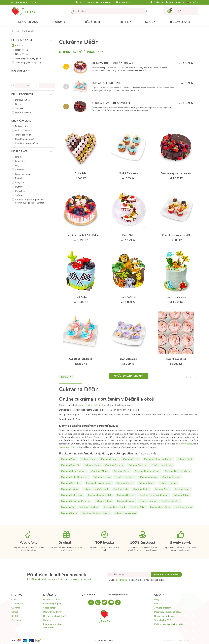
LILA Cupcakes (128, 359)
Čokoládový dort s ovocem (111, 103)
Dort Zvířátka (128, 297)
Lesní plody (21, 161)
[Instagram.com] (98, 602)
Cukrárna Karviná (125, 483)
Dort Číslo (128, 235)
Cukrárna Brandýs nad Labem (154, 495)
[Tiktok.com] (118, 602)
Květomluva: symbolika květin (169, 624)
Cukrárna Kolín (137, 507)
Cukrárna (16, 608)
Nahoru (66, 377)
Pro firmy (124, 22)
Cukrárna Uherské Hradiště (96, 513)
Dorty (18, 104)
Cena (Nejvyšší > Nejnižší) (28, 63)
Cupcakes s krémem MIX (176, 235)
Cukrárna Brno (89, 459)
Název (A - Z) (22, 50)
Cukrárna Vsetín (122, 471)
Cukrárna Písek (185, 459)
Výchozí (19, 46)
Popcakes (20, 191)
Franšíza (158, 604)
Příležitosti (94, 22)
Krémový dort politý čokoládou (114, 63)
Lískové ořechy (23, 174)
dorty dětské (186, 444)
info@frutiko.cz (124, 2)
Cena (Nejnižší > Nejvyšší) (28, 58)
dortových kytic (93, 405)
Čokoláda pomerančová (27, 143)
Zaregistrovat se (175, 2)
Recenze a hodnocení (165, 616)
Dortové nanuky (23, 113)
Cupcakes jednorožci (106, 83)
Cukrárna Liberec (109, 459)
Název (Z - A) (22, 54)
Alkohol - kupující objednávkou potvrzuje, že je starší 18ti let (30, 201)
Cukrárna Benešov (170, 501)
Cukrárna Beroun (148, 501)
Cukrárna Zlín (67, 507)
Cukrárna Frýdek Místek (100, 495)
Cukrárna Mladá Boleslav (73, 471)
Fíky (17, 165)
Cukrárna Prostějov (125, 477)
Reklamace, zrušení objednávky (52, 626)
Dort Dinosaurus (176, 297)
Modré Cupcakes (128, 173)
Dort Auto (81, 297)
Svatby (150, 22)
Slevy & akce (180, 22)
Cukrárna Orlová (104, 501)
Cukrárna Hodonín (168, 483)
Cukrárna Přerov (102, 477)
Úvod (15, 31)
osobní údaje (122, 580)
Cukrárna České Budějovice (75, 477)
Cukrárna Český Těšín (72, 495)
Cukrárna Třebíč (131, 459)
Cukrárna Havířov (70, 489)
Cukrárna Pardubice (89, 507)
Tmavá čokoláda (23, 135)
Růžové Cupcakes (176, 359)
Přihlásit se (157, 2)
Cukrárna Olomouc (114, 465)
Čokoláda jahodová (25, 139)
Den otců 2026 (28, 22)
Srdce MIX (81, 173)
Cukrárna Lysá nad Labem (99, 483)
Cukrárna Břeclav (125, 495)
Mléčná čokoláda (23, 131)
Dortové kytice (22, 100)
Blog (157, 600)
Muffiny (19, 187)
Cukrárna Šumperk (171, 477)
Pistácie (19, 178)
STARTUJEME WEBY (187, 641)
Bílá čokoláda (22, 126)
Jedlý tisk (20, 183)
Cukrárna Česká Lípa (162, 465)
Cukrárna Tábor (182, 489)
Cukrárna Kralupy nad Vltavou (76, 501)
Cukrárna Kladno (141, 489)
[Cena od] (21, 85)
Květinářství (17, 604)
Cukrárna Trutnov (184, 507)
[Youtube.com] (111, 602)
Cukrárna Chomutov (71, 483)
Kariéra (15, 612)
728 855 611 (95, 2)
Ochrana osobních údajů (55, 616)
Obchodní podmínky (53, 612)
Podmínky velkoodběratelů (168, 612)
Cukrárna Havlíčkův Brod (96, 489)
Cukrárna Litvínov (125, 501)
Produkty (61, 22)
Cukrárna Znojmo (148, 477)
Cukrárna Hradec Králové (147, 471)
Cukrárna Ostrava (137, 465)
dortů (81, 405)
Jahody (18, 157)
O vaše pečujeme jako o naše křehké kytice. (137, 580)
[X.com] (104, 602)
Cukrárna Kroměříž (70, 465)
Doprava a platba (19, 2)
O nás (14, 600)
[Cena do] (46, 85)
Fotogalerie (17, 620)
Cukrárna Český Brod (114, 507)
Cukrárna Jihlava (182, 495)
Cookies (47, 620)
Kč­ (195, 2)
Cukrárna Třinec (146, 483)
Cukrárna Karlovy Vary (125, 513)
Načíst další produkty (128, 376)
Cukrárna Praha (69, 459)
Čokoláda (20, 170)
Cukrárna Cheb (121, 489)
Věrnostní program (52, 604)
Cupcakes (20, 108)
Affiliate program (163, 608)
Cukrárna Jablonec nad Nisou (158, 459)
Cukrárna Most (162, 489)
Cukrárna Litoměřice (160, 507)
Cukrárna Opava (69, 513)
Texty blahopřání (162, 620)
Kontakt (34, 2)
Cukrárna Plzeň (92, 465)
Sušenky (19, 195)
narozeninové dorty (68, 447)
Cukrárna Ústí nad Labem (177, 471)
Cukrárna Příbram (100, 471)
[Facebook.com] (91, 602)
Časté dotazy (50, 608)
